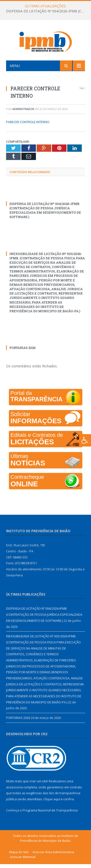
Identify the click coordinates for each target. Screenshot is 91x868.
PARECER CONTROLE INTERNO (28, 126)
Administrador (23, 113)
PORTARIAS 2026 (23, 352)
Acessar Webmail (23, 861)
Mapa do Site (19, 856)
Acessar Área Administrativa (53, 856)
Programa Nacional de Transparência (50, 814)
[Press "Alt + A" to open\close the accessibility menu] (85, 440)
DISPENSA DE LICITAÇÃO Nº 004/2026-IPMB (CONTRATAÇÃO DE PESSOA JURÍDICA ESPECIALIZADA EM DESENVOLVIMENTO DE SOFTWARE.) (47, 11)
